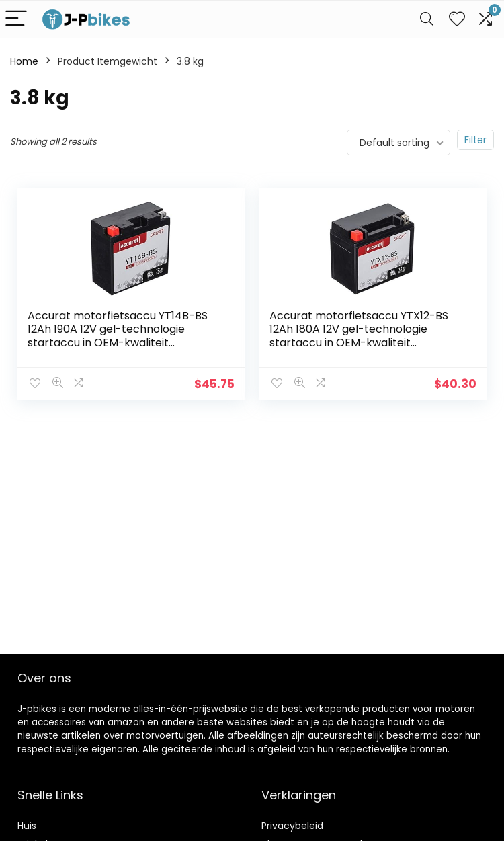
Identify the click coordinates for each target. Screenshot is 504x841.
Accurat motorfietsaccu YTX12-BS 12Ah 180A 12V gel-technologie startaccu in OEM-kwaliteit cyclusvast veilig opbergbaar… (359, 336)
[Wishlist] (457, 19)
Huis (27, 826)
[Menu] (16, 19)
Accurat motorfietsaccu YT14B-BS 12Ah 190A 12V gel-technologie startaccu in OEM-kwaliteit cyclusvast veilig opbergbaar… (118, 336)
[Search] (427, 19)
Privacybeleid (292, 826)
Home (24, 61)
